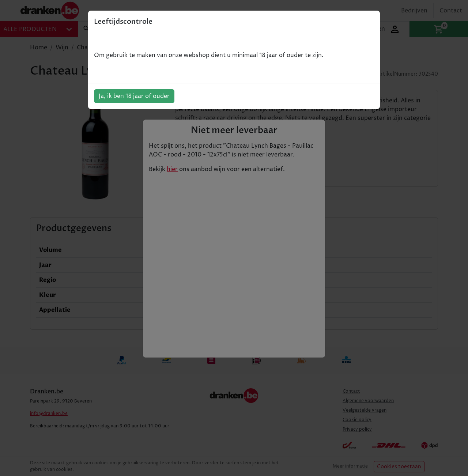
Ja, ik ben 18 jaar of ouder (134, 96)
